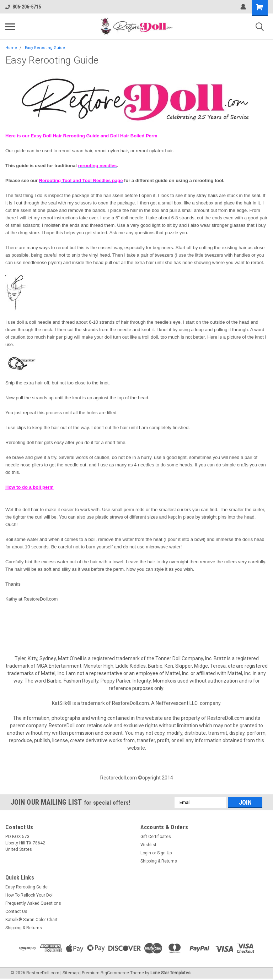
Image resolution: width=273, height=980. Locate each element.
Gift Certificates (156, 837)
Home (11, 48)
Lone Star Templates (170, 973)
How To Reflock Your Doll (30, 895)
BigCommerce (115, 973)
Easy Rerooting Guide (45, 48)
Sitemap (71, 973)
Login (146, 853)
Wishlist (148, 845)
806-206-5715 (23, 7)
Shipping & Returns (159, 861)
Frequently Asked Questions (33, 903)
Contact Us (16, 911)
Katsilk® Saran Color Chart (31, 920)
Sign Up (164, 853)
